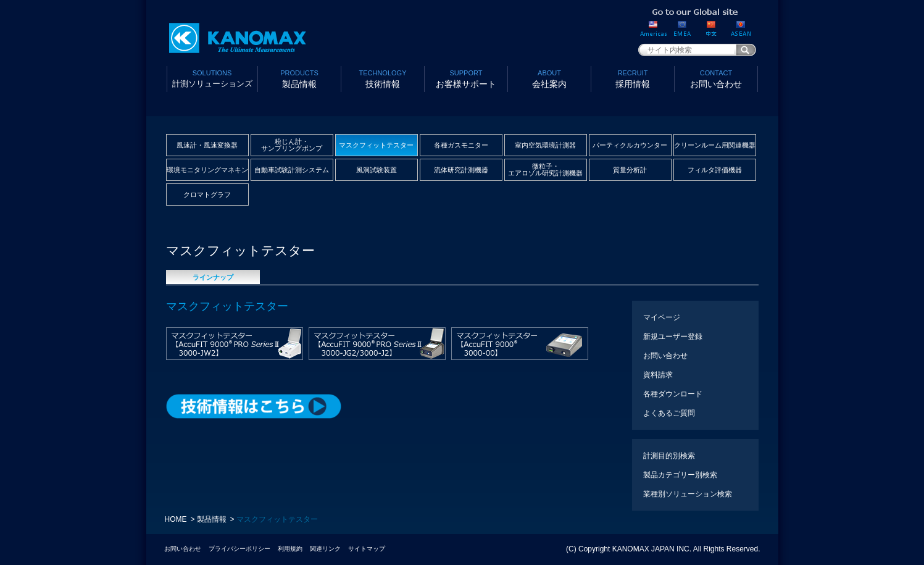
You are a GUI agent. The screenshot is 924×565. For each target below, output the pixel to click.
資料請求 (658, 375)
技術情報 (383, 78)
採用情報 (633, 78)
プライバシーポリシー (239, 549)
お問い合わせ (716, 78)
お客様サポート (466, 78)
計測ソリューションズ (212, 78)
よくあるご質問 (669, 413)
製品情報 (300, 78)
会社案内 (550, 78)
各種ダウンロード (673, 394)
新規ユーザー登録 (673, 337)
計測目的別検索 (669, 456)
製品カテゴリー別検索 (680, 475)
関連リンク (325, 549)
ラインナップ (213, 277)
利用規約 (290, 549)
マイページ (662, 317)
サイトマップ (367, 549)
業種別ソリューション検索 (688, 494)
